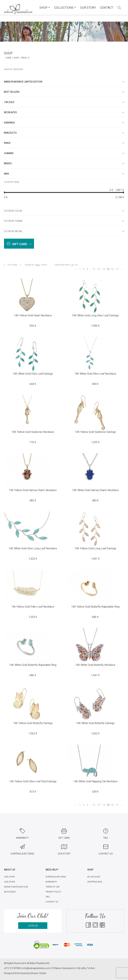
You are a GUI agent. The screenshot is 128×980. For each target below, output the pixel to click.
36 (76, 265)
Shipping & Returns (56, 877)
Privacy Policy (53, 892)
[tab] (64, 82)
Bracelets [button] (64, 133)
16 (112, 269)
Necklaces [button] (64, 112)
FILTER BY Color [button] (64, 211)
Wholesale (10, 892)
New (38, 265)
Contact (107, 8)
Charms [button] (64, 153)
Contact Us (52, 902)
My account (94, 877)
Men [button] (64, 174)
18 (72, 265)
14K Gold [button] (64, 102)
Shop (45, 8)
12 (94, 269)
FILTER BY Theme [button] (64, 221)
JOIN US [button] (33, 926)
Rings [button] (64, 143)
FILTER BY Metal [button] (64, 231)
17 (117, 269)
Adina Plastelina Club (16, 887)
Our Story (88, 8)
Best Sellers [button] (64, 92)
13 (99, 269)
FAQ (48, 897)
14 (104, 269)
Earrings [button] (64, 123)
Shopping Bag (95, 882)
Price (44, 265)
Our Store (9, 882)
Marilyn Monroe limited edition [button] (64, 82)
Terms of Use (53, 887)
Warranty (51, 882)
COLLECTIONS (65, 8)
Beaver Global (39, 973)
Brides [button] (64, 163)
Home (8, 58)
